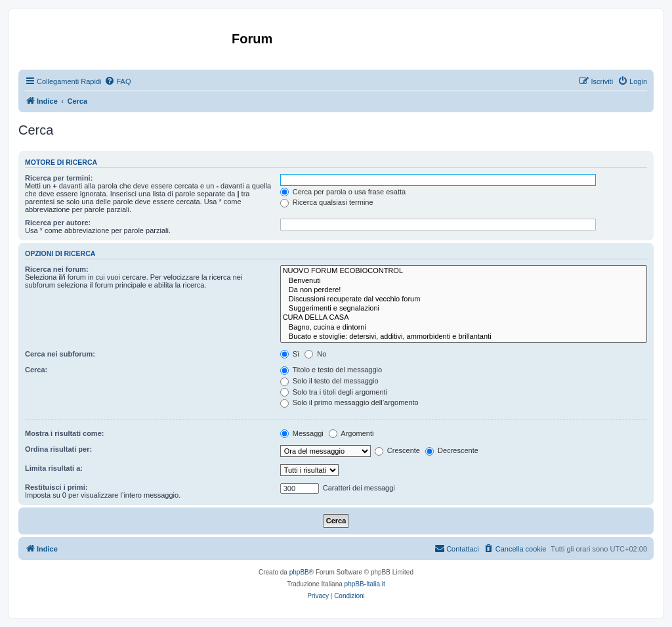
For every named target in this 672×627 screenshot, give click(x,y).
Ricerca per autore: (58, 223)
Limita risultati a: (54, 468)
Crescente (397, 450)
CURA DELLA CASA (464, 318)
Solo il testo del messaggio (329, 381)
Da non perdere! (464, 290)
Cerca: (36, 370)
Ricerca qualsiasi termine (327, 202)
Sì (290, 354)
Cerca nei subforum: (60, 354)
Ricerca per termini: (59, 178)
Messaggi (302, 433)
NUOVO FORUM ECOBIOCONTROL (464, 271)
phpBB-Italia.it (365, 584)
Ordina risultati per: (58, 449)
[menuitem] (117, 81)
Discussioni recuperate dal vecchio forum (464, 299)
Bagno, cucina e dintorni (464, 328)
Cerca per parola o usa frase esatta (343, 192)
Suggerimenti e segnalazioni (464, 309)
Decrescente (452, 450)
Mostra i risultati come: (64, 433)
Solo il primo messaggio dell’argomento (349, 402)
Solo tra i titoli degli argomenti (334, 392)
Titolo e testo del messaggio (331, 370)
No (315, 354)
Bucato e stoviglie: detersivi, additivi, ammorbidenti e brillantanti (464, 337)
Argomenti (351, 433)
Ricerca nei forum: (57, 269)
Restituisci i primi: (56, 487)
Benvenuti (464, 281)
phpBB (299, 572)
